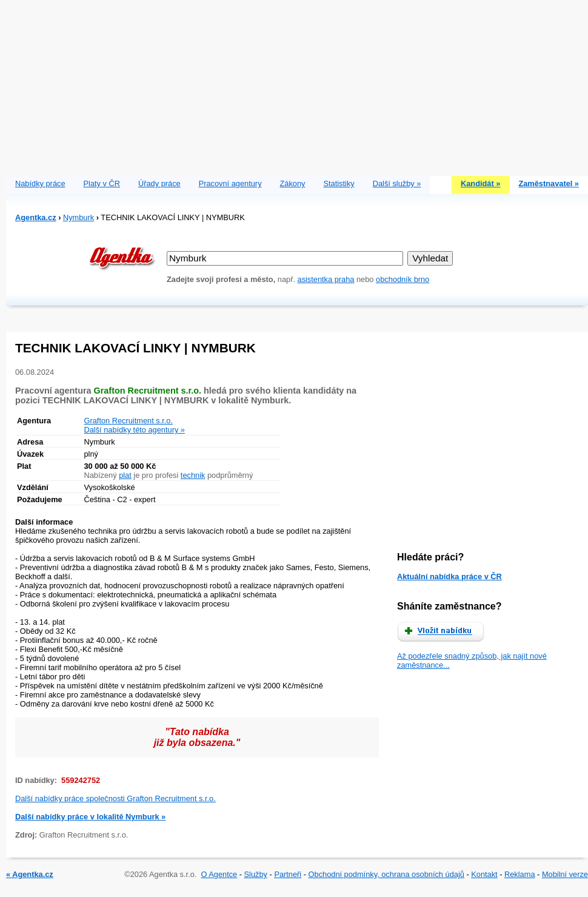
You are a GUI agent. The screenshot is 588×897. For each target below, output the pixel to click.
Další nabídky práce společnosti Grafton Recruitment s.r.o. (115, 798)
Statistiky (339, 183)
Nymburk (79, 217)
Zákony (293, 183)
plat (125, 475)
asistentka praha (326, 279)
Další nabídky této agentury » (135, 430)
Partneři (288, 874)
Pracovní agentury (230, 183)
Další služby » (397, 183)
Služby (256, 874)
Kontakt (484, 874)
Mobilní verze (565, 874)
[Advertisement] (297, 85)
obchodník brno (403, 279)
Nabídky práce (40, 183)
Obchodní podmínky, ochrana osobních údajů (386, 874)
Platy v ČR (102, 183)
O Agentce (219, 874)
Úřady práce (159, 183)
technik (193, 475)
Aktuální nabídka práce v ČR (449, 576)
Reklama (520, 874)
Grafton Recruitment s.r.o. (129, 421)
